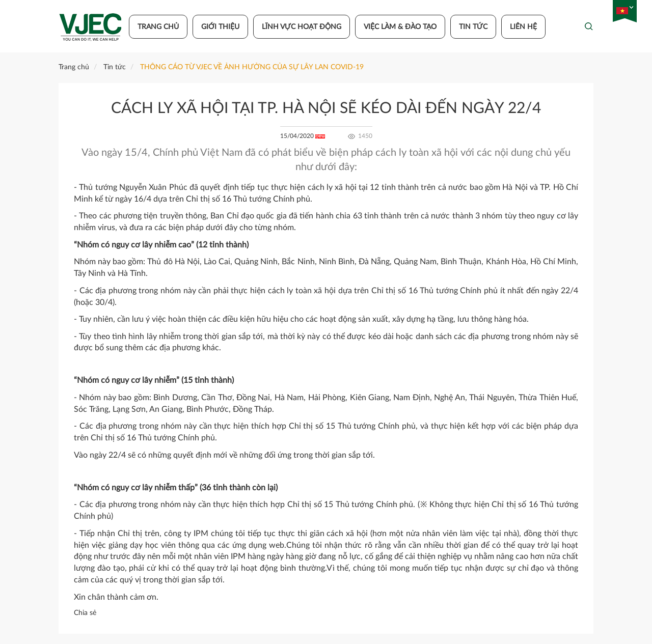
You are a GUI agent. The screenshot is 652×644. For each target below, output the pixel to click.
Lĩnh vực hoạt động (302, 27)
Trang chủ (158, 27)
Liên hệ (523, 27)
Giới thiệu (220, 27)
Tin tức (473, 27)
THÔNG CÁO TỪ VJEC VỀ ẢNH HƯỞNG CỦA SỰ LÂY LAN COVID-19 (252, 67)
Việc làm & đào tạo (400, 27)
